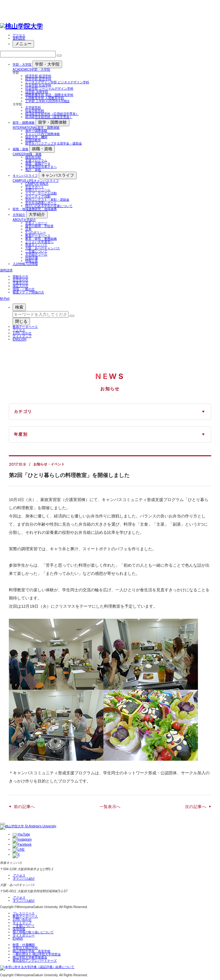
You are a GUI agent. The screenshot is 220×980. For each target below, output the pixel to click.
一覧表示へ (110, 807)
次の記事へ (196, 807)
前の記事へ (24, 807)
